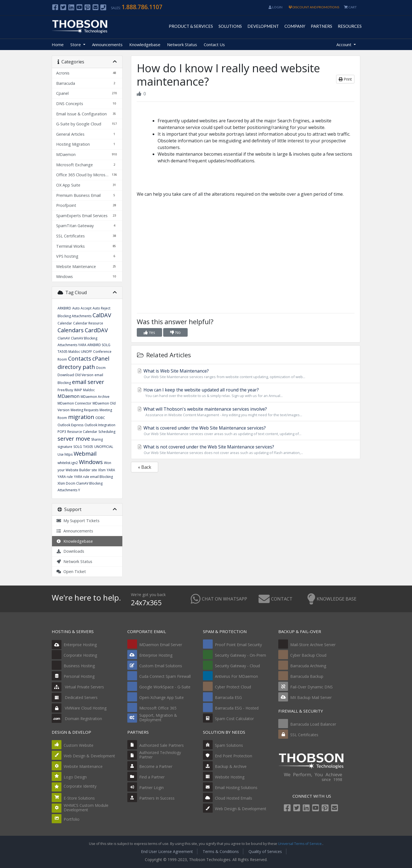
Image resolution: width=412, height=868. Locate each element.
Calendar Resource (88, 323)
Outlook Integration (100, 425)
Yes (149, 332)
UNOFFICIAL (104, 447)
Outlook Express (70, 425)
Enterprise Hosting (74, 645)
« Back (145, 467)
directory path (76, 367)
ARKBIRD (64, 308)
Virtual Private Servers (78, 687)
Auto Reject (101, 308)
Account (344, 44)
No (175, 332)
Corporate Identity (80, 786)
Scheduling (107, 432)
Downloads (70, 551)
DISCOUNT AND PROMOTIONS (314, 7)
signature (65, 447)
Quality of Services (265, 851)
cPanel (101, 359)
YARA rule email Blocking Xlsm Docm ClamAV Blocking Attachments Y (85, 483)
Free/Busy (65, 390)
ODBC (100, 418)
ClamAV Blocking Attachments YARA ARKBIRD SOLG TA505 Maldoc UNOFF (84, 345)
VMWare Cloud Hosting (79, 708)
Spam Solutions (229, 745)
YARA (111, 470)
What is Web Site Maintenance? (246, 374)
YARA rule (65, 477)
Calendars (71, 330)
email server (88, 382)
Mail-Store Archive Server (313, 645)
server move (74, 439)
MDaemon (69, 396)
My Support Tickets (78, 521)
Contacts (80, 359)
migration (81, 417)
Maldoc (89, 390)
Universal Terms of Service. (300, 844)
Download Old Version (75, 375)
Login (276, 7)
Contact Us (214, 44)
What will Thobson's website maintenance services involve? (246, 412)
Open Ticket (71, 571)
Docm (101, 368)
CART (350, 7)
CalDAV (102, 315)
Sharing (97, 439)
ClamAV (64, 338)
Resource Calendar (82, 432)
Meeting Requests (85, 410)
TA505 (88, 447)
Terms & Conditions (221, 851)
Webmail (85, 454)
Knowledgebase (145, 44)
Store (76, 44)
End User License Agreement (167, 851)
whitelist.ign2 (68, 463)
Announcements (107, 44)
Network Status (182, 44)
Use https (65, 454)
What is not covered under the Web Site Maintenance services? (246, 450)
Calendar (65, 323)
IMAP (78, 390)
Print (345, 79)
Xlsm (102, 470)
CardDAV (96, 330)
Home (58, 44)
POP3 (62, 432)
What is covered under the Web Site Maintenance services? (246, 431)
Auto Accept (82, 308)
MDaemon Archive (95, 397)
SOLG (78, 447)
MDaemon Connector (75, 403)
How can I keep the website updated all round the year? (246, 393)
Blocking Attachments (75, 316)
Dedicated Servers (75, 697)
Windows (91, 462)
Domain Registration (77, 719)
